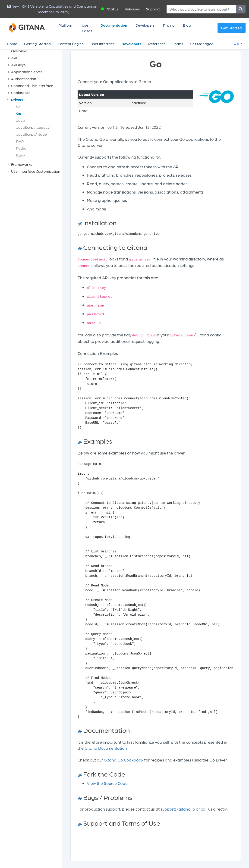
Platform (66, 25)
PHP (20, 141)
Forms (178, 44)
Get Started (232, 28)
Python (22, 148)
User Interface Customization (36, 171)
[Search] (201, 9)
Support (153, 9)
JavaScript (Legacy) (33, 127)
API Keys (18, 65)
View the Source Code (107, 783)
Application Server (27, 72)
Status (113, 9)
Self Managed (202, 44)
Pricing (169, 25)
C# (18, 106)
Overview (19, 51)
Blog (187, 25)
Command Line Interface (32, 86)
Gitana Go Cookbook (124, 760)
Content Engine (71, 44)
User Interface (103, 44)
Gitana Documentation (106, 748)
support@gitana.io (178, 809)
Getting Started (37, 44)
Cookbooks (21, 92)
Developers (145, 25)
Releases (132, 9)
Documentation (114, 25)
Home (12, 44)
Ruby (21, 155)
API (14, 58)
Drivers (17, 99)
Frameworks (22, 164)
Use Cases (87, 28)
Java (20, 120)
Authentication (24, 79)
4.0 (237, 44)
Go (19, 113)
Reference (157, 44)
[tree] (33, 111)
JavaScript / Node (32, 134)
